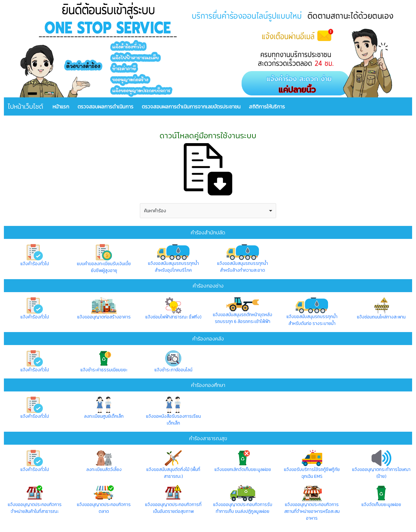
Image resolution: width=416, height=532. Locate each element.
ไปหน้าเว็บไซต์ (25, 106)
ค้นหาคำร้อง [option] (155, 211)
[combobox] (208, 211)
